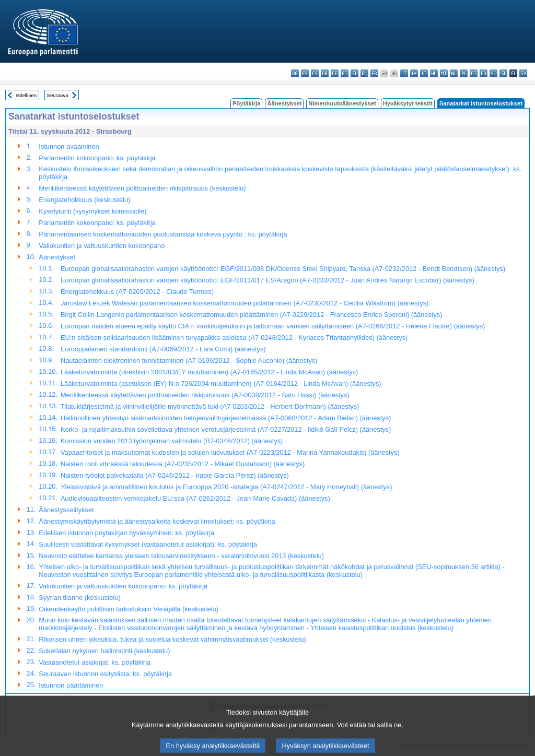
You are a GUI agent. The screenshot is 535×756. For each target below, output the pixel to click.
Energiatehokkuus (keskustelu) (84, 200)
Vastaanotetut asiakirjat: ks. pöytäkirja (95, 662)
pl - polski (464, 73)
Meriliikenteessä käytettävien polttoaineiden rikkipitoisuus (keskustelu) (142, 188)
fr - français (374, 73)
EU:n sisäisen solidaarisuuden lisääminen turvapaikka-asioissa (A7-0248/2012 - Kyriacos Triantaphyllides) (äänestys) (234, 338)
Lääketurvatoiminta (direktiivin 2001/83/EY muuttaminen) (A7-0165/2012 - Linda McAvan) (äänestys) (209, 372)
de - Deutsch (335, 73)
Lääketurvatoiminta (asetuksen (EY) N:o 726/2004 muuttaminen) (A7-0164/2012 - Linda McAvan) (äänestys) (221, 383)
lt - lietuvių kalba (424, 73)
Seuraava (58, 95)
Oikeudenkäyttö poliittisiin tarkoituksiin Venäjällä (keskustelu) (129, 609)
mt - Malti (444, 73)
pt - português (474, 73)
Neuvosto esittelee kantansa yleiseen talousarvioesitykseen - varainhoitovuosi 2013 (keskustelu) (181, 556)
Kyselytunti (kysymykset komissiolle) (92, 211)
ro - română (484, 73)
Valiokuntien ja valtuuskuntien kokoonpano (102, 246)
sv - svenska (523, 73)
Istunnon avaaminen (69, 146)
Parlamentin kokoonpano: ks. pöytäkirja (97, 158)
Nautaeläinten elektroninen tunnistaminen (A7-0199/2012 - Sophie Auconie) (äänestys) (189, 361)
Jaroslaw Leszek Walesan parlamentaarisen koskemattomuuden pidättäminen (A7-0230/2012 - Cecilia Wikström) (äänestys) (245, 303)
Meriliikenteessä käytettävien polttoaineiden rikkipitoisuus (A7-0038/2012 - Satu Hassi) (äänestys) (205, 395)
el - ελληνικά (354, 73)
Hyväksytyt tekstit (408, 103)
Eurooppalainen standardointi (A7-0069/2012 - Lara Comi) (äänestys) (163, 349)
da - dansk (325, 73)
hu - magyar (434, 73)
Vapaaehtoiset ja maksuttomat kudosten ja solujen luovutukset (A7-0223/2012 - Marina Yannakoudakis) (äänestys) (230, 452)
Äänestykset (284, 103)
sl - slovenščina (503, 73)
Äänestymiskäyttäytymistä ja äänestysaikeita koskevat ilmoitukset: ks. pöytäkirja (157, 521)
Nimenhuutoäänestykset (342, 103)
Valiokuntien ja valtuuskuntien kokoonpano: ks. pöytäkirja (123, 586)
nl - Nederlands (454, 73)
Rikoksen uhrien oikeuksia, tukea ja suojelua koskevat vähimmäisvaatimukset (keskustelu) (172, 639)
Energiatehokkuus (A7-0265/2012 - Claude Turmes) (137, 292)
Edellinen (26, 95)
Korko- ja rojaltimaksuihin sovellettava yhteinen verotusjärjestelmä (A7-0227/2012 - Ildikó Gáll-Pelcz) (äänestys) (226, 429)
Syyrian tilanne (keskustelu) (79, 598)
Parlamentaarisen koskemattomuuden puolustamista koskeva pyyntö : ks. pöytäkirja (163, 234)
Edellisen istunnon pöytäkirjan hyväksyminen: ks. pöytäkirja (126, 533)
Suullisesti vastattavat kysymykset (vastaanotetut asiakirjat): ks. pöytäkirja (148, 544)
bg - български (295, 73)
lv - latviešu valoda (414, 73)
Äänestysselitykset (66, 510)
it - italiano (404, 73)
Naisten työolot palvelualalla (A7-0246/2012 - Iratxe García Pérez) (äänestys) (175, 475)
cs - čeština (315, 73)
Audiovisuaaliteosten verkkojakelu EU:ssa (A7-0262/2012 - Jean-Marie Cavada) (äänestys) (195, 498)
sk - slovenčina (493, 73)
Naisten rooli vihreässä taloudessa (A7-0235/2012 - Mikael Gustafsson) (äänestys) (183, 464)
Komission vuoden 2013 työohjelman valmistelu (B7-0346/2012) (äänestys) (172, 441)
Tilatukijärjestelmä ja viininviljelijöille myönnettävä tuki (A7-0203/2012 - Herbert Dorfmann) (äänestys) (210, 406)
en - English (364, 73)
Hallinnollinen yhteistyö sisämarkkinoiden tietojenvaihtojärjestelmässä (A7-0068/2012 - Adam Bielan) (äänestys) (226, 418)
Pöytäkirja (246, 103)
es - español (305, 73)
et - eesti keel (345, 73)
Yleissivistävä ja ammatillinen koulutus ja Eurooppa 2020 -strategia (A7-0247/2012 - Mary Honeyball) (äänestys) (226, 487)
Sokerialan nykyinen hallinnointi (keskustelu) (104, 651)
